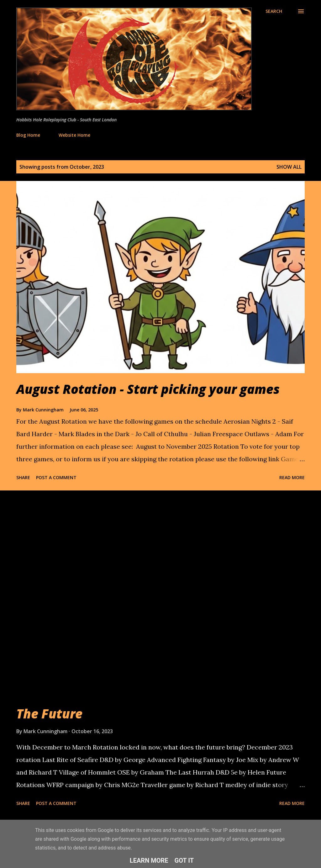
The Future (49, 714)
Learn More (149, 860)
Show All (289, 167)
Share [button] (23, 477)
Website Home (74, 135)
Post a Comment (56, 477)
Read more (292, 477)
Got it (184, 860)
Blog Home (28, 135)
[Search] (274, 11)
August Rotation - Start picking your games (148, 389)
